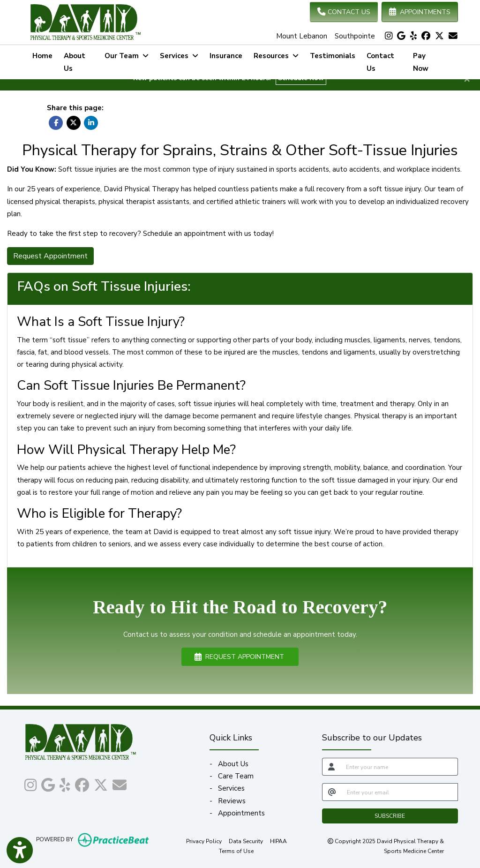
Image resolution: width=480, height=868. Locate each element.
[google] (401, 36)
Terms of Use (236, 851)
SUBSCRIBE (390, 816)
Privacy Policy (204, 841)
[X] (439, 36)
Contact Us (380, 62)
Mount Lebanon (302, 36)
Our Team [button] (127, 56)
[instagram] (389, 36)
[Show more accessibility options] (20, 850)
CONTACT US (344, 12)
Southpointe (355, 36)
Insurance (226, 56)
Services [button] (179, 56)
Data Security (246, 841)
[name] (399, 767)
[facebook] (426, 36)
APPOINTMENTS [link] (420, 12)
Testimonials (333, 56)
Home (42, 56)
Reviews (232, 801)
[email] (400, 792)
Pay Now (429, 62)
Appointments (241, 813)
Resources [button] (276, 56)
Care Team (236, 776)
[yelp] (413, 36)
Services (231, 788)
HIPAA (278, 841)
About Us (75, 62)
